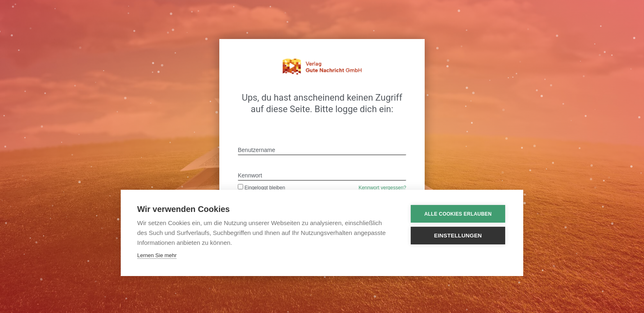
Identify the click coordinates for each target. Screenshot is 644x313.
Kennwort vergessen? (382, 188)
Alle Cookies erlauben (458, 214)
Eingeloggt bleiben (261, 188)
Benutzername (256, 150)
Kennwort (250, 175)
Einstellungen (458, 236)
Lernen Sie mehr (157, 255)
